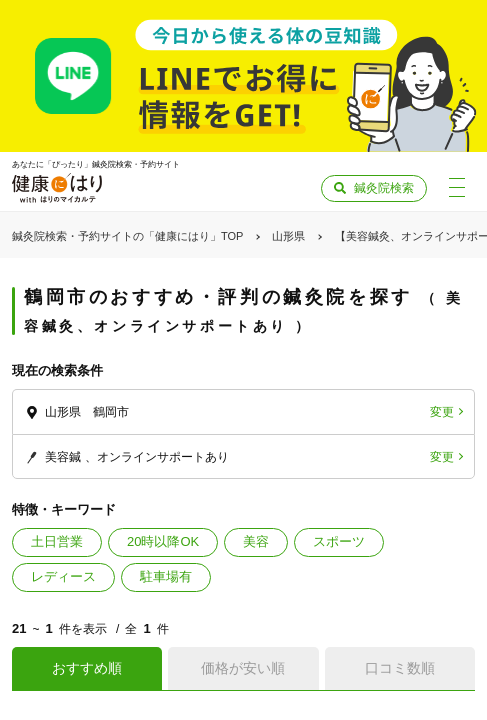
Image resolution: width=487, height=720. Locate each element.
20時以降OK (163, 541)
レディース (63, 576)
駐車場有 (166, 576)
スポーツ (339, 541)
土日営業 (57, 541)
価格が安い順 (243, 668)
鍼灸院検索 (384, 188)
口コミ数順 (400, 668)
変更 (442, 412)
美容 (256, 541)
